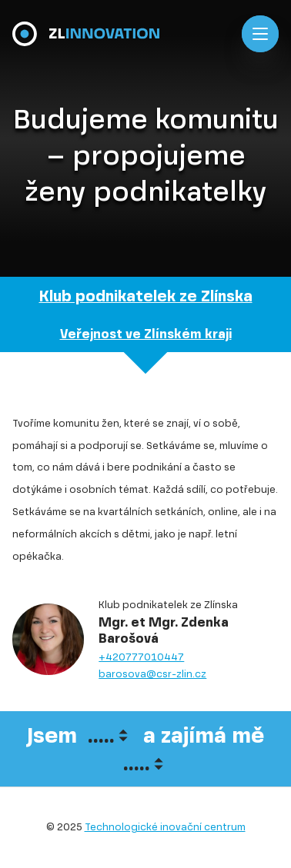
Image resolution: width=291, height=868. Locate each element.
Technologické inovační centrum (165, 827)
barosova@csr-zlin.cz (152, 674)
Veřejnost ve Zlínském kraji (146, 334)
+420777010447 (141, 657)
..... (101, 736)
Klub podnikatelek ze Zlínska (146, 296)
